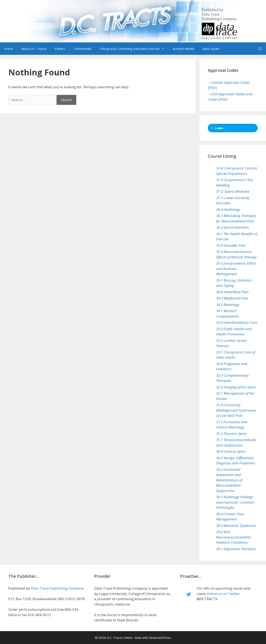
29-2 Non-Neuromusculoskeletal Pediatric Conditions (233, 537)
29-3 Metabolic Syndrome (236, 526)
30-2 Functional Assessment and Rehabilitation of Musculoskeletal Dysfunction (229, 480)
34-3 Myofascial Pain (232, 298)
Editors (60, 49)
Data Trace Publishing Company (57, 588)
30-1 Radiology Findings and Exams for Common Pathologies (235, 502)
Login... (218, 128)
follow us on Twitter (224, 594)
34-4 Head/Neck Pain (232, 292)
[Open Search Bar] (260, 49)
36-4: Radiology (228, 209)
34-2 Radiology (228, 305)
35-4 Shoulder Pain (231, 245)
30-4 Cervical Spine (231, 451)
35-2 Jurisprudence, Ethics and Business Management (236, 269)
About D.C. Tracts (34, 49)
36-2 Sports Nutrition (233, 227)
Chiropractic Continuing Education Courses (134, 49)
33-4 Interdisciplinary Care (237, 322)
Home (9, 49)
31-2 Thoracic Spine (231, 434)
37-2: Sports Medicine (233, 191)
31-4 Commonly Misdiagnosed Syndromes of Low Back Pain (236, 410)
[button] (164, 49)
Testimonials (83, 49)
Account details (183, 49)
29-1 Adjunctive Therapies (236, 549)
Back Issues (211, 49)
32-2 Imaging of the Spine (236, 387)
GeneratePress (160, 638)
